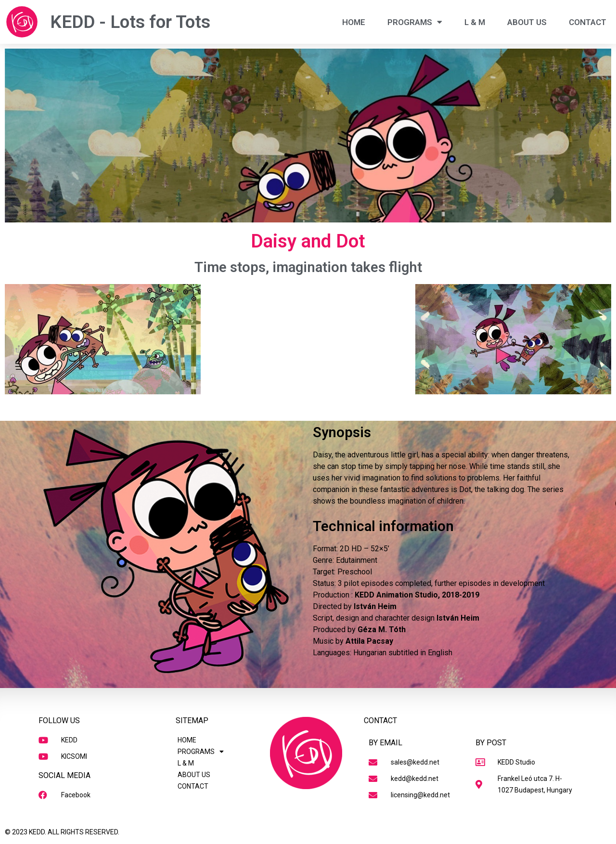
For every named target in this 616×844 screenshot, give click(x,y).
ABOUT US (527, 22)
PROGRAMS (415, 22)
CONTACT (588, 22)
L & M (475, 22)
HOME (354, 22)
